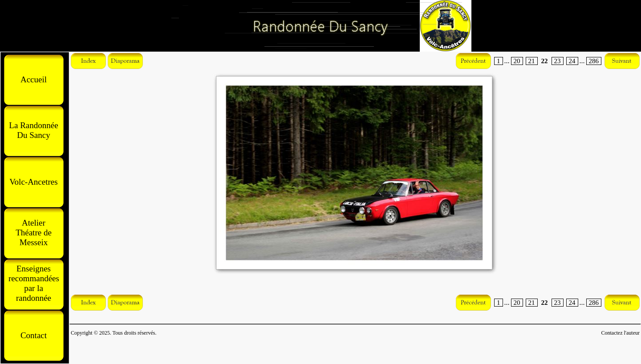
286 (594, 61)
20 (517, 61)
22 (545, 61)
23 (558, 61)
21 (532, 61)
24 (572, 61)
